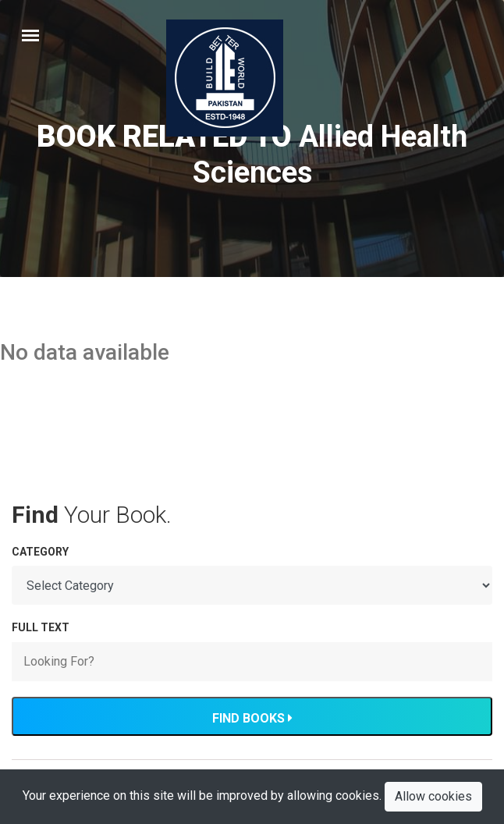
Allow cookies (433, 796)
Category (40, 552)
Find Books (252, 718)
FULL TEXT (41, 627)
